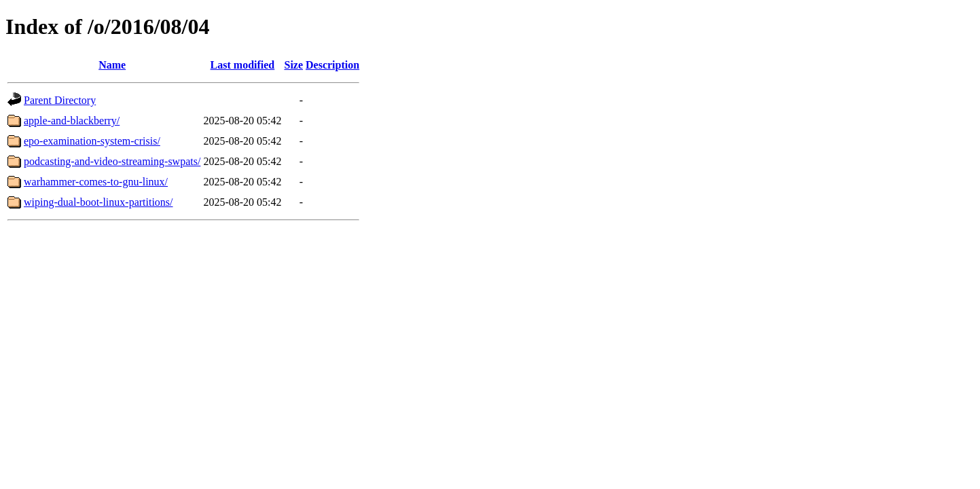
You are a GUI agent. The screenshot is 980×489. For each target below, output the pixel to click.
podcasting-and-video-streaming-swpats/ (112, 161)
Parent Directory (60, 100)
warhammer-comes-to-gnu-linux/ (96, 182)
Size (293, 65)
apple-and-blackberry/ (72, 121)
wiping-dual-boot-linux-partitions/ (98, 202)
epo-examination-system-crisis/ (92, 141)
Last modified (243, 65)
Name (112, 65)
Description (332, 65)
